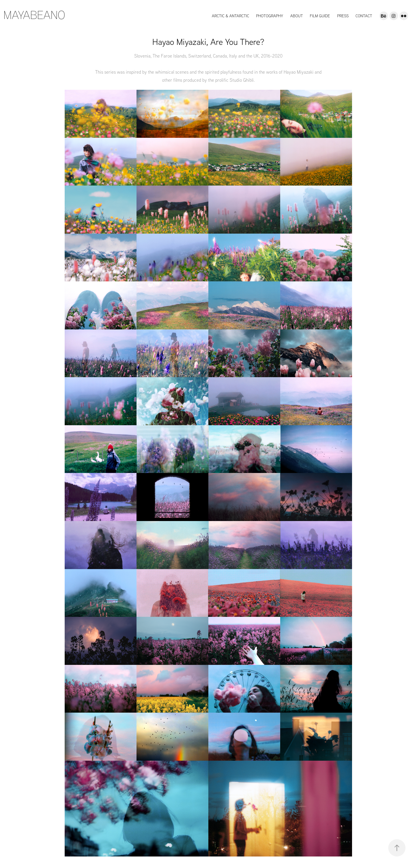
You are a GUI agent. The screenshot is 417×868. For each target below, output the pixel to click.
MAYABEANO (34, 15)
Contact (364, 16)
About (297, 16)
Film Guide (320, 16)
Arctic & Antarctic (230, 16)
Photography (270, 16)
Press (343, 16)
